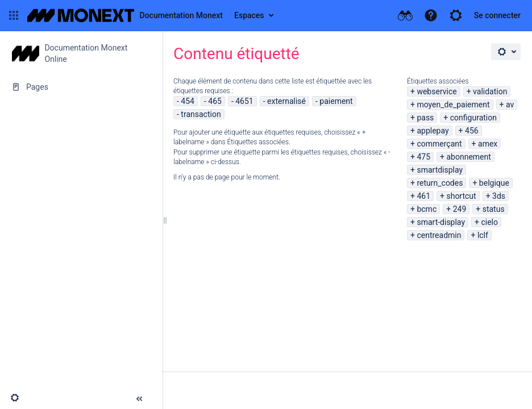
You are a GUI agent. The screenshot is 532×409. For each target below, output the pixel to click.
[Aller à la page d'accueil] (125, 15)
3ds (499, 196)
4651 (244, 101)
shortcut (461, 196)
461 (423, 196)
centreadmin (439, 235)
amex (488, 144)
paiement (336, 101)
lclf (483, 235)
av (510, 105)
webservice (437, 91)
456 (472, 131)
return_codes (440, 183)
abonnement (468, 157)
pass (425, 118)
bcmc (427, 209)
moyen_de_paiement (453, 105)
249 (460, 209)
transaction (201, 114)
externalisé (286, 101)
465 (215, 101)
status (494, 209)
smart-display (441, 222)
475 (423, 157)
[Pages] (81, 87)
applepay (433, 131)
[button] (14, 15)
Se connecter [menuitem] (497, 15)
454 (188, 101)
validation (490, 91)
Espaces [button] (249, 15)
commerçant (439, 144)
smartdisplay (440, 170)
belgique (494, 183)
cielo (489, 222)
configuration (473, 118)
